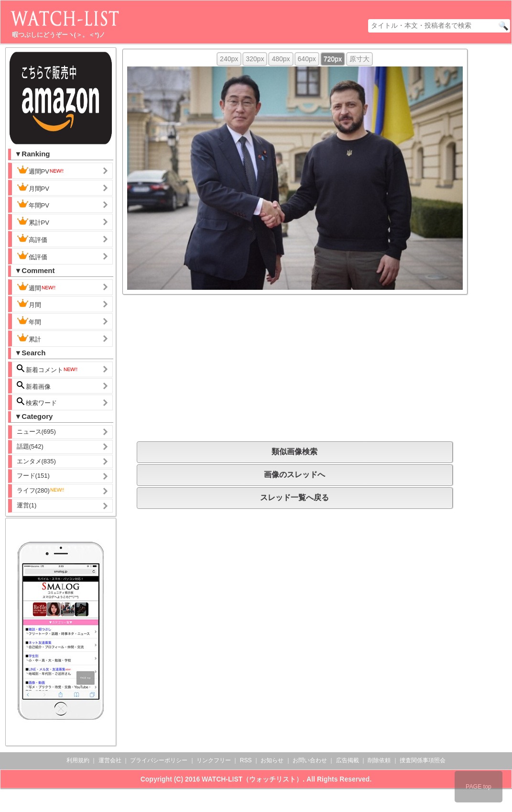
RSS (246, 760)
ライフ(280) (41, 490)
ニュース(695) (36, 432)
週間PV (41, 170)
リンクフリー (214, 760)
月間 (29, 304)
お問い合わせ (310, 760)
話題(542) (30, 446)
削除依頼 (379, 760)
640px (307, 59)
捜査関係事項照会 (423, 760)
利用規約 (78, 760)
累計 (29, 338)
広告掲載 (348, 760)
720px (333, 59)
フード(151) (33, 476)
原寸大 (359, 59)
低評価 (32, 256)
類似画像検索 (294, 452)
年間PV (33, 204)
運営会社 (110, 760)
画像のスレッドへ (294, 475)
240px (229, 59)
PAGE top (479, 787)
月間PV (33, 187)
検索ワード (37, 402)
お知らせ (272, 760)
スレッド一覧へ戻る (294, 498)
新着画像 (34, 386)
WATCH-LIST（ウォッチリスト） (252, 779)
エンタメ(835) (36, 461)
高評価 (32, 239)
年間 (29, 321)
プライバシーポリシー (159, 760)
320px (255, 59)
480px (281, 59)
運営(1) (27, 505)
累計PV (33, 221)
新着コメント (48, 369)
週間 (37, 287)
